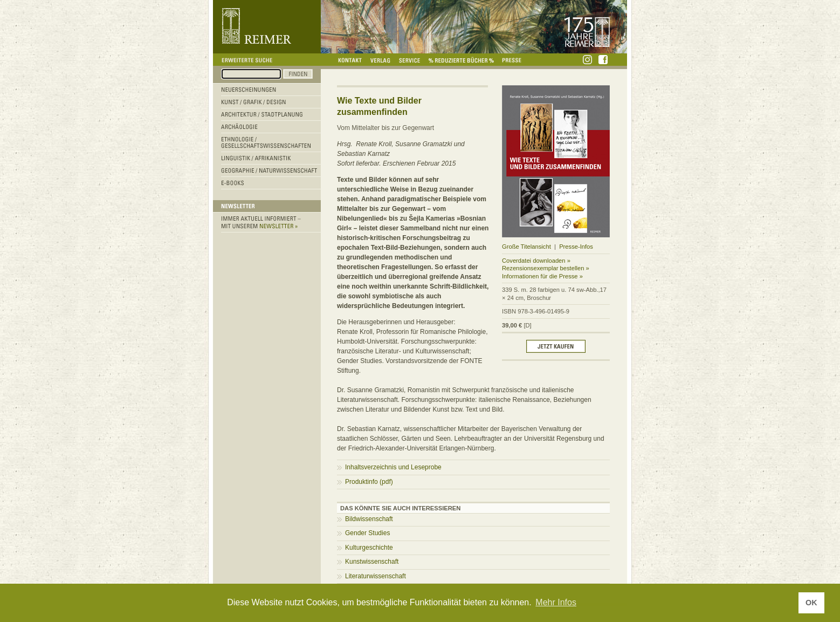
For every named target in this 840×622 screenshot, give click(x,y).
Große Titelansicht (526, 247)
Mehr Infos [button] (556, 602)
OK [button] (811, 603)
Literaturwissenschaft (376, 576)
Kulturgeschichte (369, 548)
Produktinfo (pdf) (369, 482)
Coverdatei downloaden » (536, 261)
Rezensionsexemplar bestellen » (546, 268)
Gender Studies (367, 533)
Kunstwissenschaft (372, 562)
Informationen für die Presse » (542, 276)
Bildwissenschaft (369, 519)
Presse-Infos (576, 247)
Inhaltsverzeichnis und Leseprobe (393, 467)
